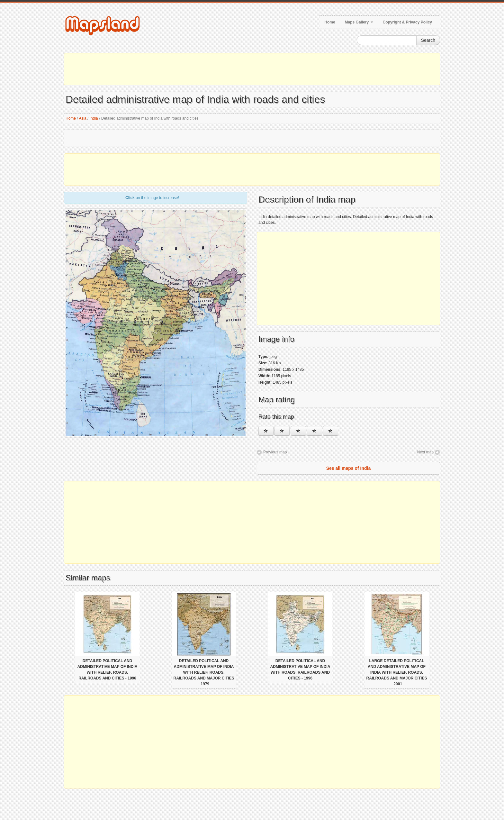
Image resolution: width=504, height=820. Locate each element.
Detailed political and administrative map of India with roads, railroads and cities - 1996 (300, 670)
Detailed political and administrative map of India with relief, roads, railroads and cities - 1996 (108, 670)
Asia (82, 118)
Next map (425, 452)
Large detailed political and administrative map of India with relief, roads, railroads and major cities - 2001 (397, 672)
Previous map (275, 452)
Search (428, 40)
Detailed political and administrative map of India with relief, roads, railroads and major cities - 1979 (204, 672)
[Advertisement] (252, 69)
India (94, 118)
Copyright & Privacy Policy (407, 22)
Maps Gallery (359, 22)
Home (330, 22)
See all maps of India (349, 468)
